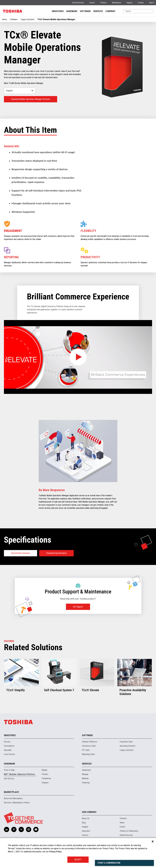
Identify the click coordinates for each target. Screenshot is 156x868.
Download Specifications (56, 553)
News (122, 823)
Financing (86, 783)
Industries (10, 735)
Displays (45, 783)
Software (14, 19)
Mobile (44, 770)
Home (4, 19)
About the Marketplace (13, 798)
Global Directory (78, 3)
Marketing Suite (88, 754)
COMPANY (110, 11)
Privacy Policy (55, 852)
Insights (85, 827)
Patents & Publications (129, 831)
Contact (141, 3)
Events (122, 827)
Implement (86, 770)
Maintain (85, 778)
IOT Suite (86, 750)
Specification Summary (21, 553)
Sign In (152, 3)
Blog (84, 823)
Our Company (89, 812)
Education (86, 831)
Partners (104, 3)
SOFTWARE (85, 11)
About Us (86, 818)
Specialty (8, 750)
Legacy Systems (27, 19)
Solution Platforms (90, 742)
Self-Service (9, 779)
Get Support (78, 607)
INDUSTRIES (58, 11)
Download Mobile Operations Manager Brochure (31, 99)
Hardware (10, 764)
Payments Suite (126, 742)
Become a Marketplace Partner (17, 803)
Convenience (9, 746)
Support (129, 3)
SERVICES (98, 11)
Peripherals (46, 778)
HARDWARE (72, 11)
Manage (85, 774)
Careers (92, 3)
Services (87, 764)
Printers (45, 774)
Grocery (7, 742)
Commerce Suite (89, 746)
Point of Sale (9, 770)
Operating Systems (127, 746)
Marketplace (117, 3)
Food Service (9, 754)
